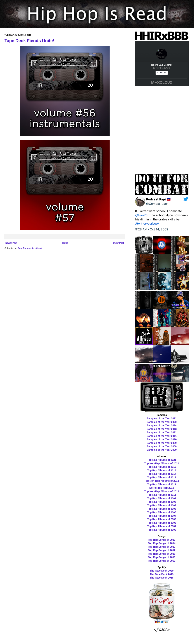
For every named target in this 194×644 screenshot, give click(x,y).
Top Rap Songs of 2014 (162, 543)
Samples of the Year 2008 (162, 446)
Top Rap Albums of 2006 (162, 509)
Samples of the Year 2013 (162, 429)
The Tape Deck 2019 (162, 574)
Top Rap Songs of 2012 (162, 550)
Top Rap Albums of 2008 (162, 502)
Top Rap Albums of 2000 (162, 530)
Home (65, 243)
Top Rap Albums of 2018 (162, 470)
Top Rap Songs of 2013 (162, 547)
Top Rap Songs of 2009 (162, 561)
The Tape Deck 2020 (162, 571)
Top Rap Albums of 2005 (162, 512)
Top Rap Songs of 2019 (162, 540)
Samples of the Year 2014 (162, 425)
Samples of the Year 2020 (162, 422)
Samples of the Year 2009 (162, 443)
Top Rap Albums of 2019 (162, 467)
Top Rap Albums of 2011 (162, 495)
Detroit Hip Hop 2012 (162, 488)
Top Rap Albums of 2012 (162, 484)
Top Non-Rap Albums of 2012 (162, 491)
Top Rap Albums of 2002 (162, 523)
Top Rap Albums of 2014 (162, 474)
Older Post (118, 243)
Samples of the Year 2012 (162, 432)
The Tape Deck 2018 (162, 578)
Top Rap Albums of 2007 (162, 505)
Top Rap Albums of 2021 (162, 460)
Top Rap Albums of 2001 (162, 526)
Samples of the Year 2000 (162, 450)
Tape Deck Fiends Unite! (29, 41)
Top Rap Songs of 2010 (162, 557)
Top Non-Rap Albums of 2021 (162, 463)
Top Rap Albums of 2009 (162, 498)
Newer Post (11, 243)
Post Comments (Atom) (30, 248)
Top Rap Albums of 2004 (162, 516)
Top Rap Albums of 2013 (162, 477)
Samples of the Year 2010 (162, 439)
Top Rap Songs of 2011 (162, 554)
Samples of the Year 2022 (162, 418)
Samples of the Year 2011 (162, 436)
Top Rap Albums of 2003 (162, 519)
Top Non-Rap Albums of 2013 (162, 481)
